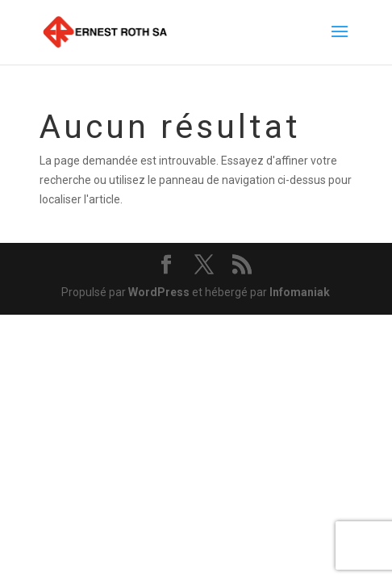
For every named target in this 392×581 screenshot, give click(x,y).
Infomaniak (300, 292)
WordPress (159, 292)
